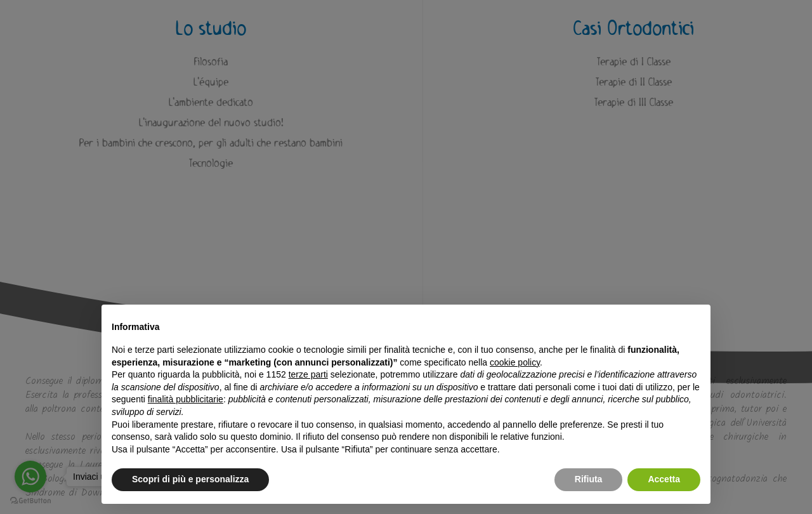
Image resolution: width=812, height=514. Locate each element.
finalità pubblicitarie (186, 399)
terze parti (308, 374)
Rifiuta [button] (589, 479)
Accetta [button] (664, 479)
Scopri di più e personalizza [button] (190, 479)
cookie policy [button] (515, 362)
